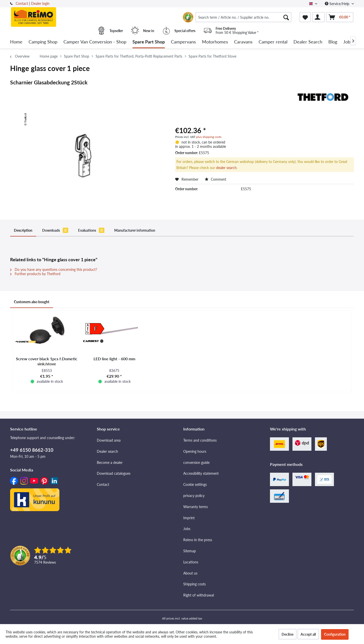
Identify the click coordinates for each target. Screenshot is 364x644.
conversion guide (196, 462)
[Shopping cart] (340, 17)
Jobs (187, 529)
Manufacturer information (135, 230)
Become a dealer (110, 462)
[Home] (16, 42)
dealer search (226, 168)
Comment (215, 179)
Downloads (55, 230)
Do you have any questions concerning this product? (54, 269)
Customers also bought (32, 302)
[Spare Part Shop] (149, 42)
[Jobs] (348, 42)
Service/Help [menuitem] (338, 4)
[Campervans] (183, 42)
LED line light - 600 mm (114, 359)
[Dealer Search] (308, 42)
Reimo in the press (198, 540)
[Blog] (333, 42)
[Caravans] (243, 42)
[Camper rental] (273, 42)
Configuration (335, 634)
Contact (22, 3)
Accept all (308, 634)
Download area (109, 440)
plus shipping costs (209, 137)
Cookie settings (195, 484)
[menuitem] (243, 17)
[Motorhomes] (215, 42)
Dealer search (107, 451)
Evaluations (91, 230)
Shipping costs (195, 584)
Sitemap (190, 551)
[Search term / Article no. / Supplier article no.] (243, 17)
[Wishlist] (305, 17)
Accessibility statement (201, 473)
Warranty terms (196, 507)
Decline (288, 634)
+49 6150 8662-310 (32, 450)
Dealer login (40, 3)
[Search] (286, 17)
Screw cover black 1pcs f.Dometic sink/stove (47, 361)
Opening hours (195, 451)
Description (23, 230)
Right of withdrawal (199, 595)
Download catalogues (114, 473)
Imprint (189, 518)
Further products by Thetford (35, 274)
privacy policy (194, 496)
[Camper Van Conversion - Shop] (95, 42)
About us (190, 573)
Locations (191, 562)
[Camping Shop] (43, 42)
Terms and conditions (200, 440)
